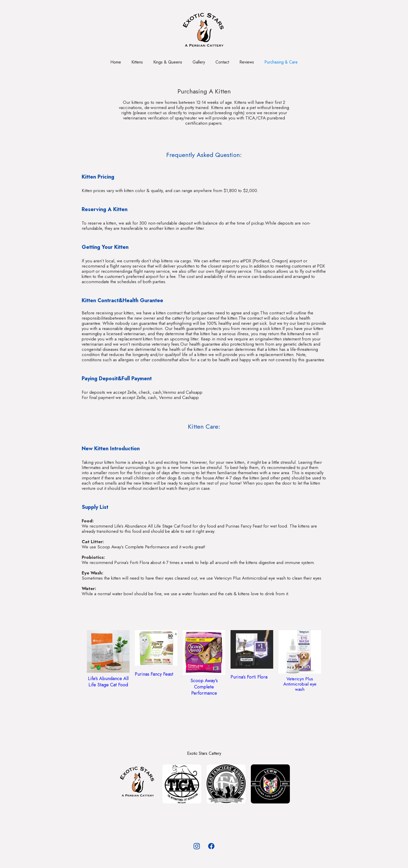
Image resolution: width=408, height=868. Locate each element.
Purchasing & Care (281, 62)
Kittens (137, 62)
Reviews (247, 62)
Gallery (199, 62)
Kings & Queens (168, 62)
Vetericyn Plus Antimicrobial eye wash (300, 684)
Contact (222, 62)
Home (116, 62)
